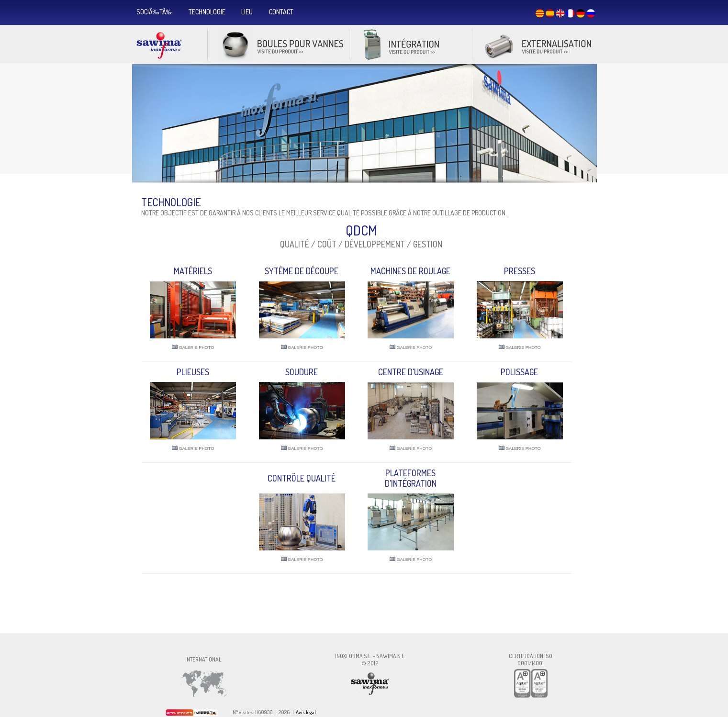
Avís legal (306, 712)
